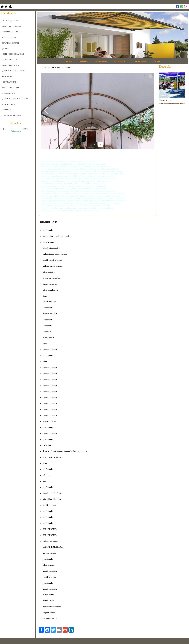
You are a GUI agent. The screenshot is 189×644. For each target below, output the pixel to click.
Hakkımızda (84, 61)
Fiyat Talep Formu (140, 61)
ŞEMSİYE (6, 49)
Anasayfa (69, 61)
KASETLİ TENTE (8, 76)
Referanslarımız (101, 61)
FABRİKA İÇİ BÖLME (10, 21)
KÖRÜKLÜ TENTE (9, 82)
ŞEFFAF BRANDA (9, 93)
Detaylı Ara (16, 131)
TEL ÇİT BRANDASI (9, 104)
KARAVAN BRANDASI (10, 88)
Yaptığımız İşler (120, 61)
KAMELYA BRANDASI (10, 65)
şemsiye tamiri (167, 100)
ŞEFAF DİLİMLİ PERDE (11, 43)
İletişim (157, 61)
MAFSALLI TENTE (9, 37)
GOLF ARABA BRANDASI (12, 116)
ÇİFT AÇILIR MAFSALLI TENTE (14, 71)
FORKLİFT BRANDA (10, 60)
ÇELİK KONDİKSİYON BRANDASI (15, 99)
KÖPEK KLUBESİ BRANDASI (13, 54)
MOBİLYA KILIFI (8, 110)
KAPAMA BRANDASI (10, 32)
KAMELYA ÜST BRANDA (11, 26)
